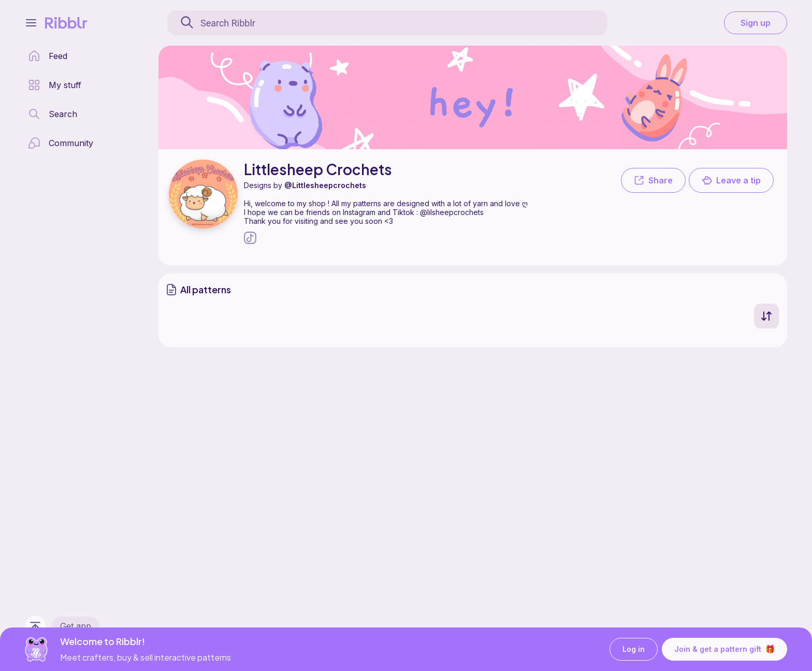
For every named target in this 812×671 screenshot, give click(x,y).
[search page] (53, 114)
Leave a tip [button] (731, 180)
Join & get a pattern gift (724, 649)
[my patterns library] (55, 85)
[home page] (48, 56)
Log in (634, 649)
